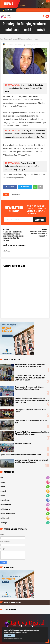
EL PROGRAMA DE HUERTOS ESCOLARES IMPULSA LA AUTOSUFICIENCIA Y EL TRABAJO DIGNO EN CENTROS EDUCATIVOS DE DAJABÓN (30, 378)
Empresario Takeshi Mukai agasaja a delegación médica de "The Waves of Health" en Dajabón (32, 433)
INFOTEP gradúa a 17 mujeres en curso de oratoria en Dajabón (30, 411)
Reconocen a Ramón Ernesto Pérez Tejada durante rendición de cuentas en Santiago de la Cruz (30, 366)
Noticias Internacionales (8, 514)
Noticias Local (5, 518)
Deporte (3, 487)
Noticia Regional (16, 195)
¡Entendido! (10, 636)
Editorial (3, 496)
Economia (3, 491)
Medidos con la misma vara (23, 444)
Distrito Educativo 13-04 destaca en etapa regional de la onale (31, 422)
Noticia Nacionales (6, 505)
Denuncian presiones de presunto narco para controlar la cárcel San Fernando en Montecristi (32, 461)
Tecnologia (4, 523)
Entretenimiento (5, 500)
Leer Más (24, 633)
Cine (2, 478)
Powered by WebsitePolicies (13, 639)
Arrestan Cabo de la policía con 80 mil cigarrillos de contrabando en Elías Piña (24, 88)
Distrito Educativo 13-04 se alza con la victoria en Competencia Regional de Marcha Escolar (30, 388)
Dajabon (3, 482)
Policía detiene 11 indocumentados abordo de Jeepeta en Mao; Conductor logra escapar (23, 166)
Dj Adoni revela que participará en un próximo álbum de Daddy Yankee (21, 455)
